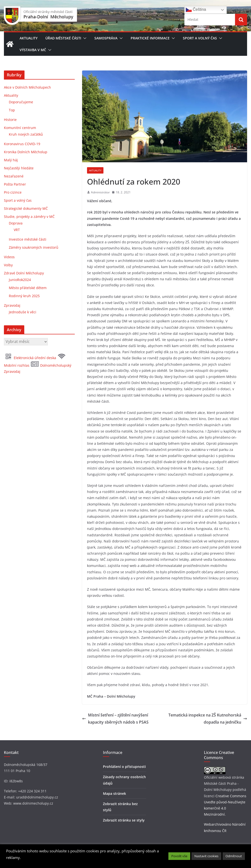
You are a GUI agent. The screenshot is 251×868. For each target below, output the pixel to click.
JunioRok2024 (20, 280)
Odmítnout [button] (234, 856)
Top (12, 110)
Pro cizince (13, 192)
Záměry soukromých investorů (34, 247)
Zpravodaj (12, 305)
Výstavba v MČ (33, 50)
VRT (17, 230)
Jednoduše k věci (23, 312)
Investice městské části (28, 239)
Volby (8, 265)
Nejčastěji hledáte (19, 168)
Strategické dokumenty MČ (26, 208)
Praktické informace (150, 38)
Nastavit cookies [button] (206, 856)
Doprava (16, 223)
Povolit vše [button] (179, 856)
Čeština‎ (196, 10)
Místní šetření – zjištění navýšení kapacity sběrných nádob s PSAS (115, 719)
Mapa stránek (114, 793)
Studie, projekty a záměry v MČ (29, 217)
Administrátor (100, 192)
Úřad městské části (63, 38)
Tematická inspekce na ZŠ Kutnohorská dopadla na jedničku (208, 719)
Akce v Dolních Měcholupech (27, 87)
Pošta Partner (15, 184)
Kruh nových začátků (26, 134)
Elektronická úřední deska (31, 358)
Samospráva (106, 38)
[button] (84, 38)
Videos (9, 257)
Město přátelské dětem (28, 288)
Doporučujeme (21, 102)
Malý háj (11, 160)
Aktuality (29, 38)
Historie (10, 120)
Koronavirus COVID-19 (22, 144)
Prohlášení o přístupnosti (124, 767)
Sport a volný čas (200, 38)
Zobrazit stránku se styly (124, 820)
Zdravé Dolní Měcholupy (24, 273)
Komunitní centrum (20, 128)
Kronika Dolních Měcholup (26, 152)
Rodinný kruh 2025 (24, 296)
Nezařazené (14, 176)
